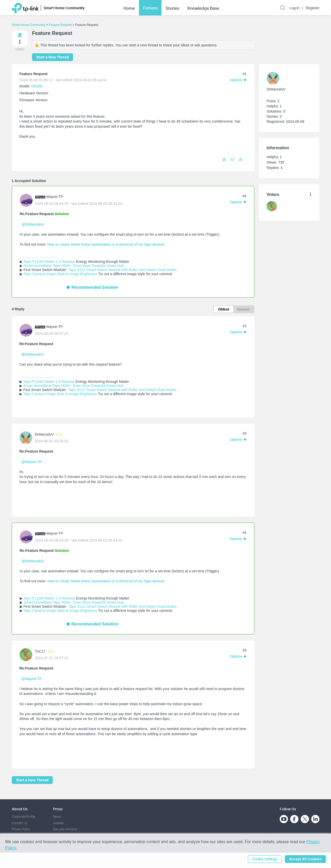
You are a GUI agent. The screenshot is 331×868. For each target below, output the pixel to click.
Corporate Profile (23, 817)
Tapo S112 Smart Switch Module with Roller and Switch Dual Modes (122, 270)
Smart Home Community (29, 25)
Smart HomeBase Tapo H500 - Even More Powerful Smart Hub (73, 266)
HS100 (37, 86)
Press (58, 809)
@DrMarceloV (33, 224)
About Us (20, 809)
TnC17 (40, 651)
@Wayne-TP (32, 462)
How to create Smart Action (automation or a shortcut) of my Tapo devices (107, 244)
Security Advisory (65, 829)
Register (313, 8)
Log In (294, 8)
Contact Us (20, 823)
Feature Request (60, 25)
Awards (58, 823)
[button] (240, 160)
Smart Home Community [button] (64, 8)
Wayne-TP (55, 197)
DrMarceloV (44, 434)
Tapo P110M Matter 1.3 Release (49, 262)
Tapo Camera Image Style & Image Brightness (60, 274)
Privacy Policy (21, 829)
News (57, 817)
